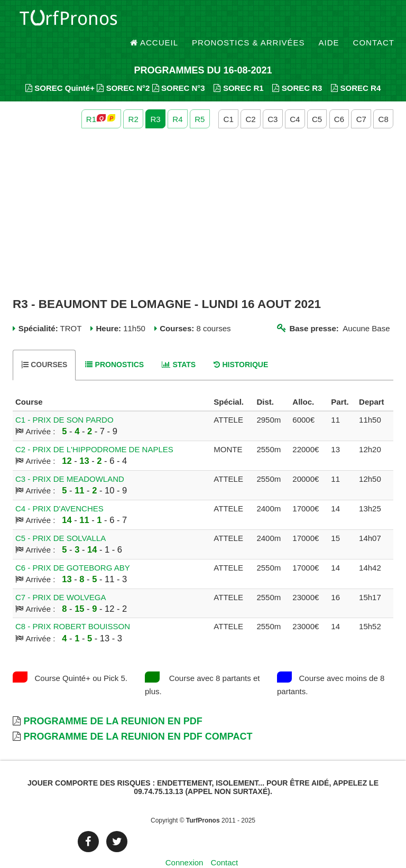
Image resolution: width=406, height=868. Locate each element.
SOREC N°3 (179, 69)
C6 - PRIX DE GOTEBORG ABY (73, 549)
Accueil (154, 21)
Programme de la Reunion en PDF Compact (138, 718)
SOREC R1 (238, 69)
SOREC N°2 (123, 69)
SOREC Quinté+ (60, 69)
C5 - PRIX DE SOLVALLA (61, 519)
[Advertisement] (203, 194)
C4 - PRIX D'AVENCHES (59, 489)
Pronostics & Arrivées (248, 21)
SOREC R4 (356, 69)
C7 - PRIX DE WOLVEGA (61, 578)
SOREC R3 (297, 69)
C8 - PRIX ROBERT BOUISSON (73, 608)
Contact (374, 21)
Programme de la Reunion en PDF (113, 702)
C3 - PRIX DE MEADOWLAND (70, 460)
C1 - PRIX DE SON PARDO (64, 401)
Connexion (184, 844)
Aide (329, 21)
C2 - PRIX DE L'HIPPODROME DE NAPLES (94, 430)
